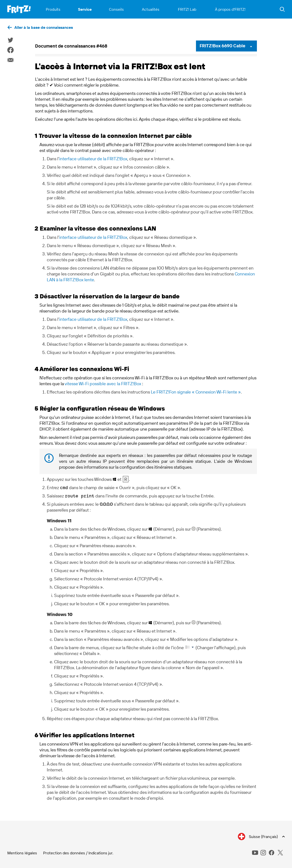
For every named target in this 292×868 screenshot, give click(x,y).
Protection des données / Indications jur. (78, 853)
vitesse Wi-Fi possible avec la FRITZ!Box (103, 384)
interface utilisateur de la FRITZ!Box (93, 159)
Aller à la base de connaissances (44, 27)
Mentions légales (22, 853)
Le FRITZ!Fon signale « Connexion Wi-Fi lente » (196, 392)
